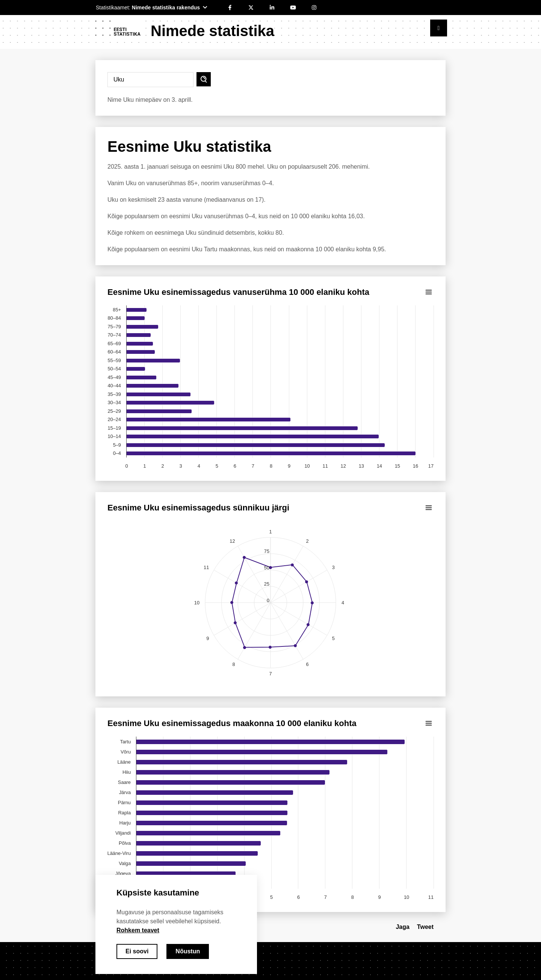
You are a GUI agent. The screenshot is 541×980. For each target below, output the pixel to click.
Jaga (402, 927)
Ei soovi (137, 951)
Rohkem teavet (138, 930)
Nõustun (188, 951)
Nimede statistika (212, 31)
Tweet (425, 927)
